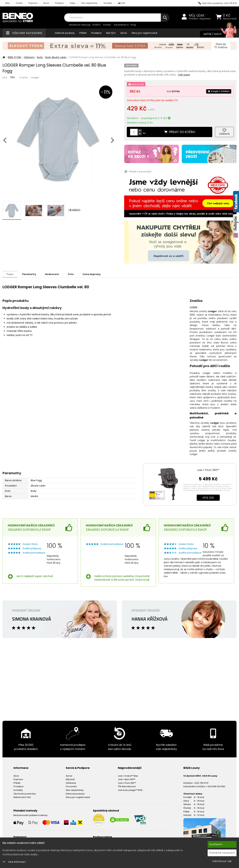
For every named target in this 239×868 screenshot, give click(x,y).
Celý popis (184, 75)
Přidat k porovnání (138, 171)
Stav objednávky (89, 3)
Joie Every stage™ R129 (130, 790)
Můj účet (197, 15)
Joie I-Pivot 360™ (208, 470)
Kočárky (107, 25)
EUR (121, 3)
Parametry (30, 274)
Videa (72, 3)
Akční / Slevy (217, 34)
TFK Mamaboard (127, 786)
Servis (46, 3)
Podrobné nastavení (222, 853)
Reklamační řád (22, 797)
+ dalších (74, 210)
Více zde (208, 498)
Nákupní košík (230, 19)
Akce (7, 3)
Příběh (83, 33)
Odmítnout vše (222, 861)
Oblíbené (71, 783)
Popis (10, 274)
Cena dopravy (94, 274)
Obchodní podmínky (25, 794)
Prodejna (59, 3)
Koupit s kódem (218, 91)
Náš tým (111, 33)
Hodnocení (53, 274)
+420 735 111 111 (201, 783)
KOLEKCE (97, 25)
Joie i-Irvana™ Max (128, 776)
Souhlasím (216, 844)
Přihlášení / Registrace (200, 19)
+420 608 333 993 (216, 786)
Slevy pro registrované (144, 33)
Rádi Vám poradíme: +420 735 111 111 (218, 3)
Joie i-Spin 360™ (127, 779)
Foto (73, 274)
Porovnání (71, 786)
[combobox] (117, 18)
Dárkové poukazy (65, 33)
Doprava (33, 3)
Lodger (35, 77)
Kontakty (108, 3)
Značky (19, 3)
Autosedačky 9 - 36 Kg (125, 25)
